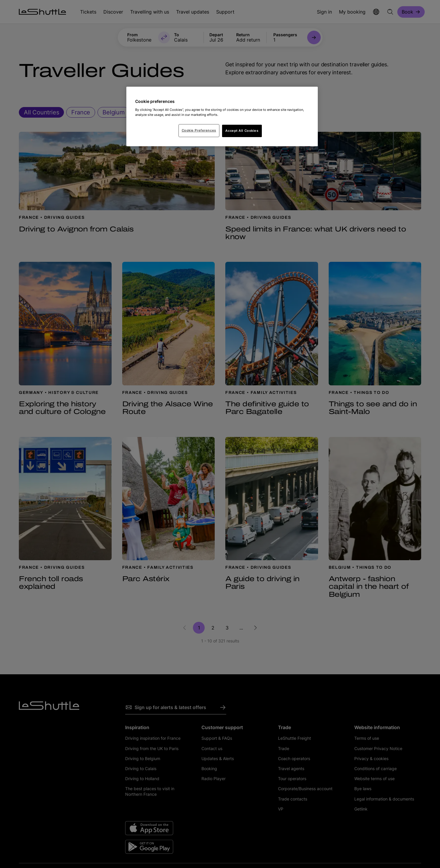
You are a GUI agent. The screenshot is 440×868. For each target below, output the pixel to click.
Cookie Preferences (199, 130)
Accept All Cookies (242, 131)
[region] (222, 116)
